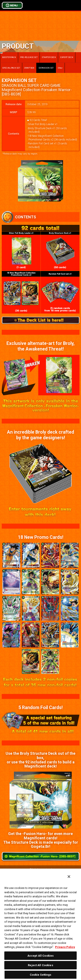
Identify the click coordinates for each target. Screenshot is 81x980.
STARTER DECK (49, 57)
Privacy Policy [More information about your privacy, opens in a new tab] (65, 947)
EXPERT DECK (67, 57)
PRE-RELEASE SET (29, 57)
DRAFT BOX (29, 68)
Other (60, 68)
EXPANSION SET (46, 68)
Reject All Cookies (40, 965)
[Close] (69, 877)
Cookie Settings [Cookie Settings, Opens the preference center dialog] (41, 975)
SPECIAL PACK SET (11, 68)
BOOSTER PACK (8, 55)
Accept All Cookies (40, 956)
